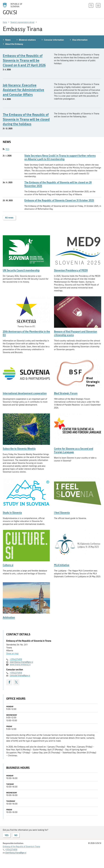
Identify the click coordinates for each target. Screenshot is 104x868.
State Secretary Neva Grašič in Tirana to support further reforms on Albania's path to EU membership (60, 157)
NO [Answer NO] (16, 835)
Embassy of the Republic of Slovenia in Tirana (21, 847)
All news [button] (9, 218)
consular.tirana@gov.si (20, 675)
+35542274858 (16, 659)
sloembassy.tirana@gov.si (21, 662)
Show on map (12, 653)
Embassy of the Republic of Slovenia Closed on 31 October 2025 (59, 200)
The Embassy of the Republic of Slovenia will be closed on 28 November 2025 (58, 184)
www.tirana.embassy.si (20, 664)
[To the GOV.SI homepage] (17, 9)
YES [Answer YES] (7, 835)
